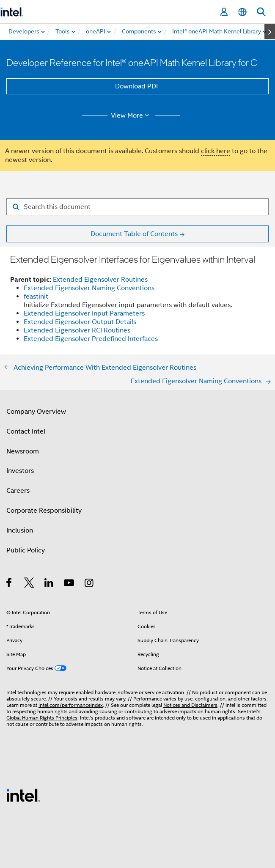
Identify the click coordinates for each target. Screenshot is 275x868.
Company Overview (36, 412)
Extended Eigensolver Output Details (80, 322)
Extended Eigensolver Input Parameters (84, 313)
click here (216, 151)
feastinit (36, 297)
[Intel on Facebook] (10, 584)
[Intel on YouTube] (70, 584)
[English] (242, 12)
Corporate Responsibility (44, 511)
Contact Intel (26, 431)
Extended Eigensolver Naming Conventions (89, 288)
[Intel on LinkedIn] (49, 584)
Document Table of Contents (134, 234)
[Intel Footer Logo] (23, 795)
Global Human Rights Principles (42, 718)
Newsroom (23, 451)
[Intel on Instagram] (89, 584)
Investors (20, 471)
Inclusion (20, 530)
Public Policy (26, 550)
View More (131, 115)
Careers (18, 491)
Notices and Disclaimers (190, 705)
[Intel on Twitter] (29, 584)
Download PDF (137, 86)
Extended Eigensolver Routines (100, 280)
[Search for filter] (137, 207)
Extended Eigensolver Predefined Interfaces (91, 339)
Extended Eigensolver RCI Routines (77, 330)
